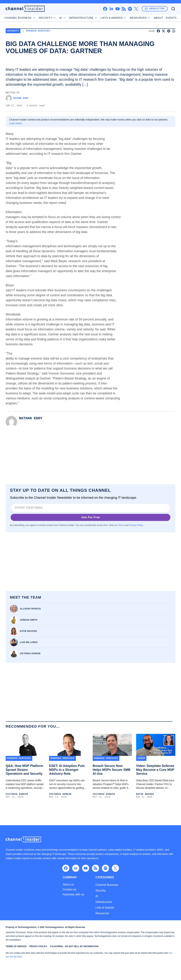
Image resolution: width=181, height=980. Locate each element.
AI (71, 18)
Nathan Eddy (17, 98)
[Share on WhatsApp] (174, 31)
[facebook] (105, 9)
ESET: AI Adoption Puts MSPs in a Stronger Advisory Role (67, 770)
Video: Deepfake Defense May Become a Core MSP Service (155, 770)
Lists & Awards (105, 908)
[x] (136, 9)
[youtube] (117, 9)
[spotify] (130, 9)
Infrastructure (104, 902)
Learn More (16, 123)
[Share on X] (164, 31)
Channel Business (28, 18)
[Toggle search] (173, 9)
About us (68, 885)
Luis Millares (29, 642)
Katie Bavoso (28, 631)
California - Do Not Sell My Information (74, 946)
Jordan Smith (29, 620)
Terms (121, 525)
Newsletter (155, 9)
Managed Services (38, 31)
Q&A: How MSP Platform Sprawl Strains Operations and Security (24, 770)
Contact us (69, 890)
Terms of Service (16, 946)
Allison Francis (30, 609)
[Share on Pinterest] (169, 31)
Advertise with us (73, 895)
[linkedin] (111, 9)
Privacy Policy (136, 525)
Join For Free (90, 517)
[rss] (124, 9)
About (150, 18)
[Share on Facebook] (158, 31)
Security (56, 18)
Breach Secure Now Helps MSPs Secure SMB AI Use (112, 770)
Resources (102, 913)
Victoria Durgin (30, 654)
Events (163, 18)
